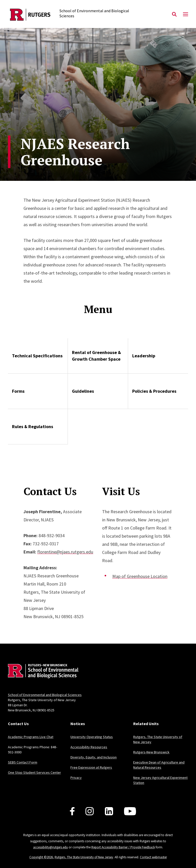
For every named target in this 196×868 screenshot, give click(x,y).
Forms (18, 391)
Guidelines (83, 391)
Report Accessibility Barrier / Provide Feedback (123, 847)
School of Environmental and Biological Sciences (45, 695)
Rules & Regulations (33, 426)
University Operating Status (92, 737)
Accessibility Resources (89, 747)
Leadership (144, 356)
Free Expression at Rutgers (91, 767)
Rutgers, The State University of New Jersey (84, 857)
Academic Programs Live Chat (31, 737)
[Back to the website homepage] (30, 15)
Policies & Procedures (154, 391)
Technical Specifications (37, 356)
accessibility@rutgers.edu (51, 847)
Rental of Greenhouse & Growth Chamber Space (96, 356)
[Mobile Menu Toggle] (186, 15)
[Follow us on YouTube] (130, 811)
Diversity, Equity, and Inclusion (94, 757)
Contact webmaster (153, 857)
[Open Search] (174, 15)
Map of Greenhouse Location (140, 576)
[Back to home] (42, 672)
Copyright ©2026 (41, 857)
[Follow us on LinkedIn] (109, 811)
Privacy (76, 778)
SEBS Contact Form (23, 762)
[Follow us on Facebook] (72, 811)
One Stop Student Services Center (34, 772)
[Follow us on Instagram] (90, 811)
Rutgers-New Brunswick (151, 752)
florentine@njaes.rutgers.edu (65, 552)
